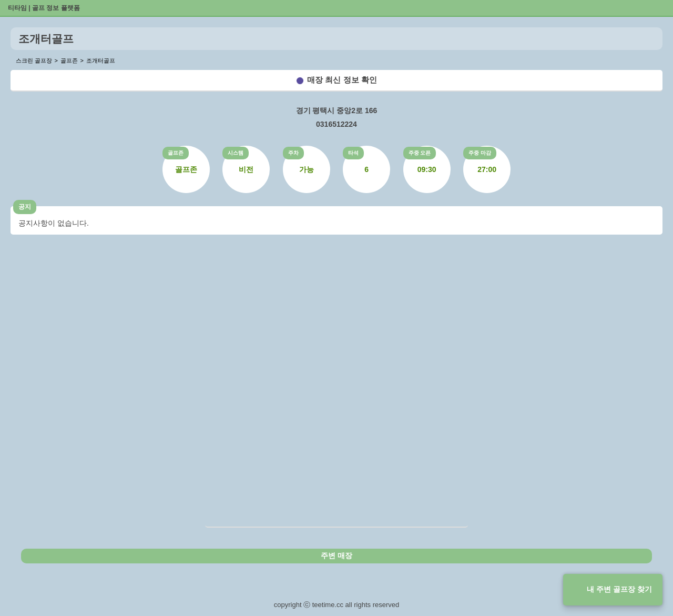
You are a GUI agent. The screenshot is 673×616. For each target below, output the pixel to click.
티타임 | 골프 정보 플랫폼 (44, 8)
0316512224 (336, 124)
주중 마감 (480, 153)
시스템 (236, 153)
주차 (293, 153)
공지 (25, 207)
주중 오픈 (420, 153)
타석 (353, 153)
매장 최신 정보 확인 (342, 80)
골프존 (176, 153)
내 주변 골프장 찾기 (619, 589)
